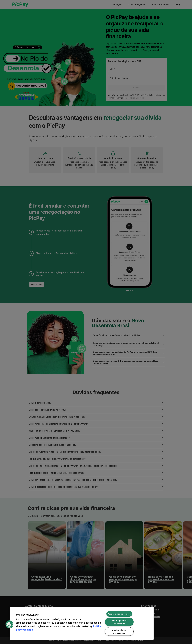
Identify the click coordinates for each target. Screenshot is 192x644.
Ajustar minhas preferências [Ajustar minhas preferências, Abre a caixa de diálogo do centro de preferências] (119, 631)
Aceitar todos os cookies (119, 614)
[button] (9, 624)
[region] (82, 623)
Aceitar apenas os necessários (119, 622)
